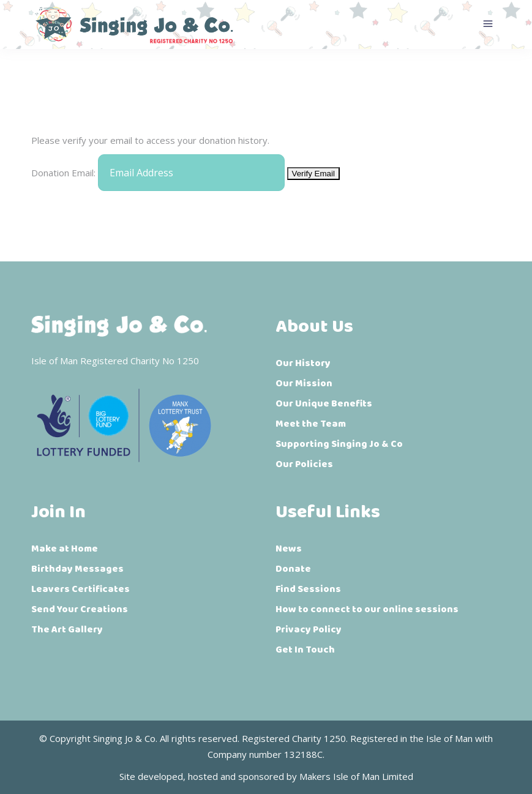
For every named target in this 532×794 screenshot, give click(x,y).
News (289, 549)
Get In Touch (305, 650)
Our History (303, 363)
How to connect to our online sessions (367, 609)
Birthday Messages (77, 569)
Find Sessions (308, 589)
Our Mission (304, 384)
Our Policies (304, 464)
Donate (293, 569)
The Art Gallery (67, 630)
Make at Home (65, 549)
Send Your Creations (80, 609)
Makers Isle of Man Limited (356, 776)
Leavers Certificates (81, 589)
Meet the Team (311, 424)
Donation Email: (63, 173)
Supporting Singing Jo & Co (339, 444)
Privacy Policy (309, 630)
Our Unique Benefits (324, 404)
